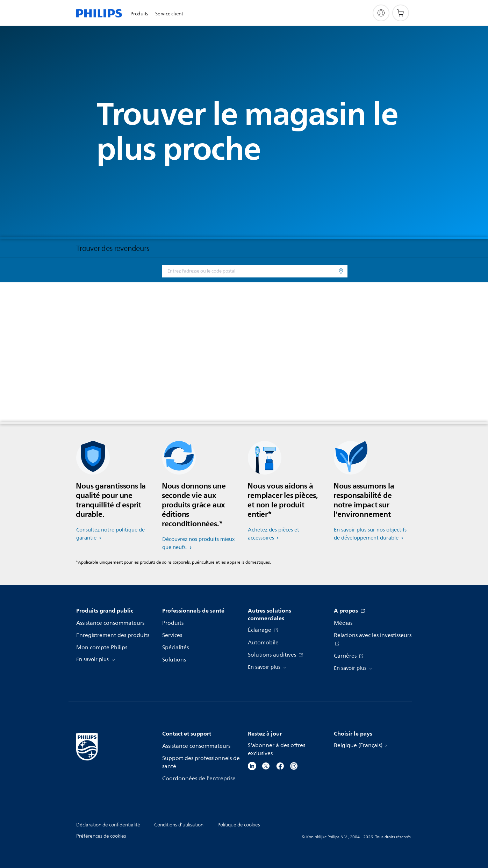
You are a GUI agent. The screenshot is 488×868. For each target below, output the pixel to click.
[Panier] (401, 13)
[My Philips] (381, 13)
